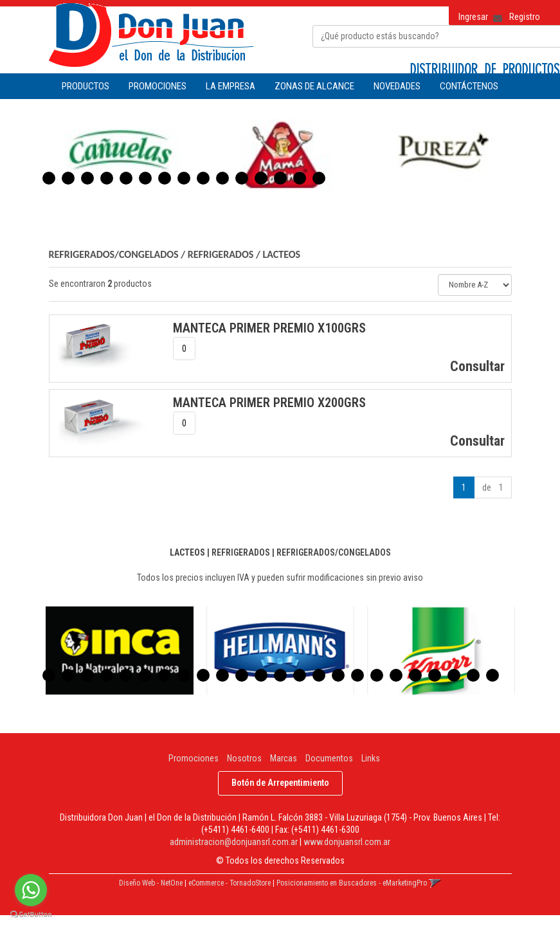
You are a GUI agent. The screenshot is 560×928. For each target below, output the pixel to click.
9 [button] (203, 178)
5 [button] (126, 178)
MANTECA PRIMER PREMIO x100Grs (269, 328)
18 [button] (377, 675)
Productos (86, 86)
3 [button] (87, 178)
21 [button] (435, 675)
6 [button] (145, 178)
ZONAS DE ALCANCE (314, 86)
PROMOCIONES (158, 86)
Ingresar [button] (473, 17)
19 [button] (396, 675)
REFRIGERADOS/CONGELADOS (114, 254)
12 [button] (261, 178)
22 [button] (454, 675)
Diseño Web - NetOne (151, 883)
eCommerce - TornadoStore (230, 883)
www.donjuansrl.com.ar (347, 842)
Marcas (284, 758)
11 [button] (242, 178)
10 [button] (222, 178)
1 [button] (49, 178)
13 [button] (280, 178)
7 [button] (165, 178)
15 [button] (319, 178)
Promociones (194, 758)
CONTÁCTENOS (469, 86)
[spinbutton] (184, 349)
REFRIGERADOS (221, 254)
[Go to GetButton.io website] (31, 915)
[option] (120, 153)
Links (371, 758)
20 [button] (415, 675)
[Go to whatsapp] (31, 890)
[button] (493, 14)
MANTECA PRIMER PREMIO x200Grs (269, 403)
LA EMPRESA (230, 86)
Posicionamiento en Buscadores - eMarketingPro (352, 883)
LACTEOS (281, 254)
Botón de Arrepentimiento (280, 783)
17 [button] (357, 675)
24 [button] (492, 675)
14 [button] (300, 178)
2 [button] (68, 178)
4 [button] (107, 178)
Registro (525, 17)
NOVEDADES (397, 86)
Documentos (329, 758)
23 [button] (473, 675)
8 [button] (184, 178)
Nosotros (244, 758)
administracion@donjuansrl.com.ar (234, 842)
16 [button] (338, 675)
